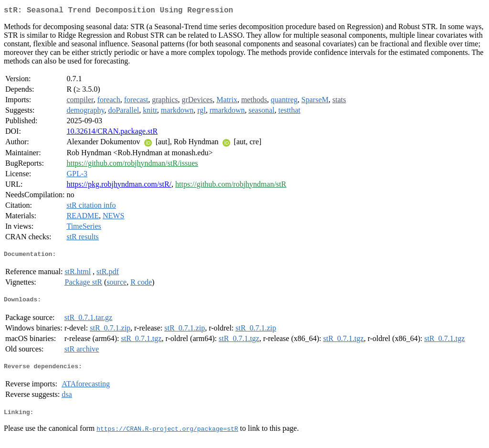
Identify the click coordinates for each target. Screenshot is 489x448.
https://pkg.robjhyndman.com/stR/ (119, 186)
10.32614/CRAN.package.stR (112, 133)
